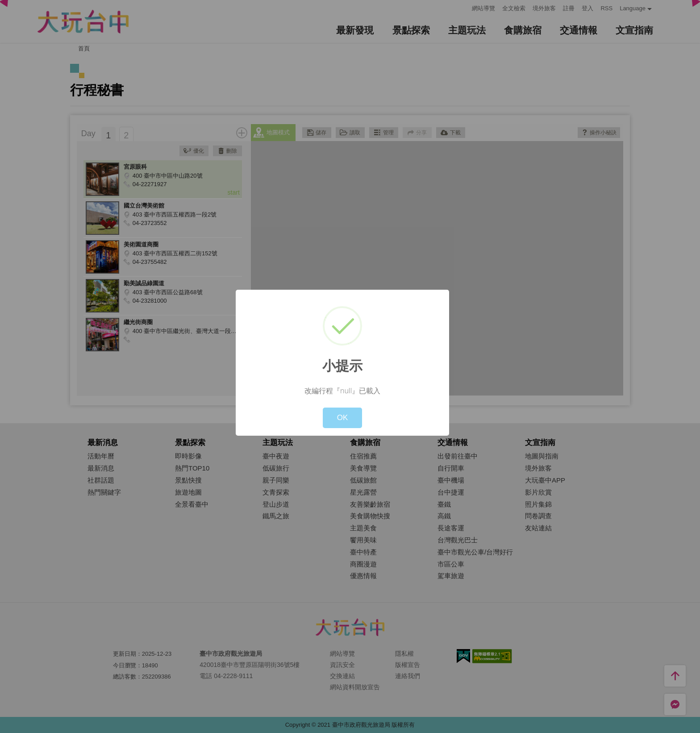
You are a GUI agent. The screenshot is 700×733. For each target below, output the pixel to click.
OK (343, 418)
